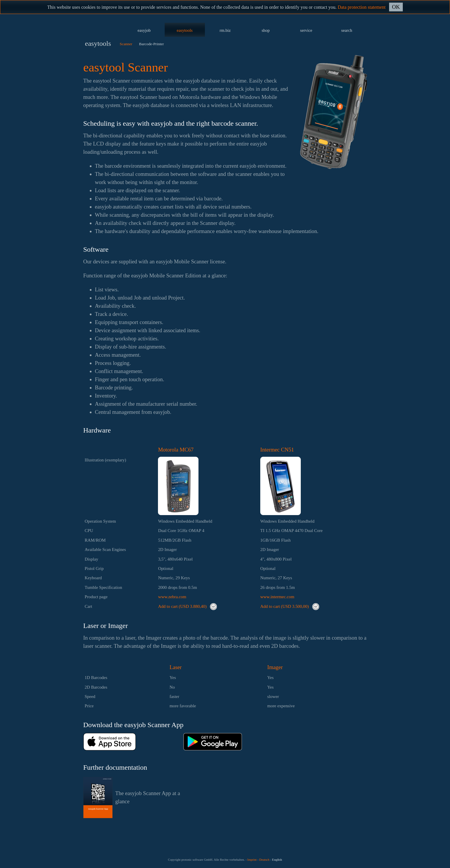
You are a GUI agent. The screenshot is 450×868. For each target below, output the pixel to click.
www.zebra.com (172, 597)
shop (266, 30)
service (306, 30)
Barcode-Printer (151, 44)
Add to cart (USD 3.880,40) (187, 606)
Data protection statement (362, 7)
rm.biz (225, 30)
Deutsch (264, 860)
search (347, 30)
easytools (185, 30)
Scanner (126, 44)
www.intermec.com (277, 597)
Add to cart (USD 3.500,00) (290, 606)
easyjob (144, 30)
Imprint (252, 860)
